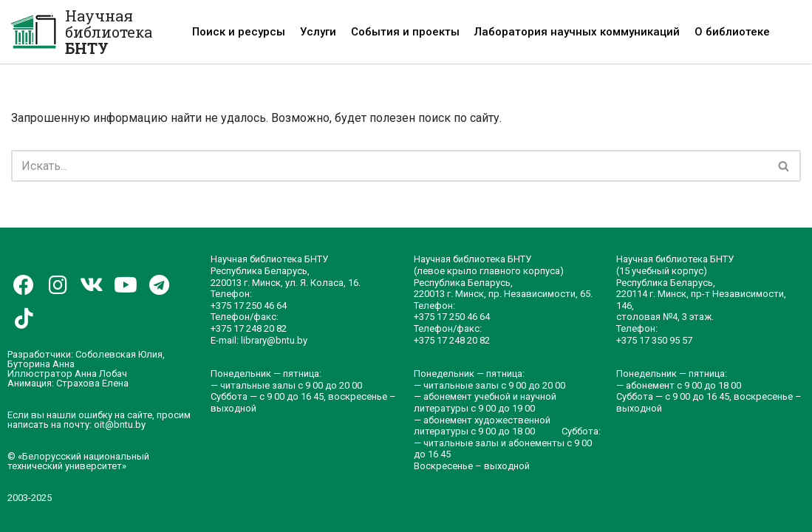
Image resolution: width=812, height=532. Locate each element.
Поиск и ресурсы (239, 32)
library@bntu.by (274, 340)
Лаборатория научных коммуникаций (577, 32)
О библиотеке (732, 32)
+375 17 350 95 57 (654, 340)
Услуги (318, 32)
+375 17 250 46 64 (249, 306)
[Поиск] (389, 166)
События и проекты (405, 32)
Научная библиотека (109, 32)
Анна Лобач (101, 374)
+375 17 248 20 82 (249, 328)
